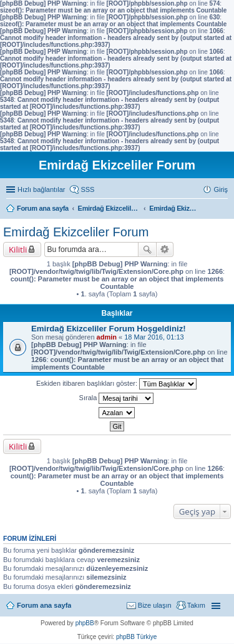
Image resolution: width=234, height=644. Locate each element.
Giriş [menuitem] (221, 189)
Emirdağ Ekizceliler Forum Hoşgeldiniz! (109, 329)
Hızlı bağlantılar (41, 189)
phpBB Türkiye (136, 637)
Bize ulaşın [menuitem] (155, 605)
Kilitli (18, 249)
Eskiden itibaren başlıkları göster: (116, 384)
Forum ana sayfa (44, 605)
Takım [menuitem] (196, 605)
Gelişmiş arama (165, 249)
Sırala (117, 398)
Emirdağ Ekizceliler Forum (76, 232)
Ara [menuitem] (225, 209)
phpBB (85, 623)
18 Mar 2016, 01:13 (154, 337)
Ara (147, 249)
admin (107, 337)
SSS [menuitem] (87, 189)
